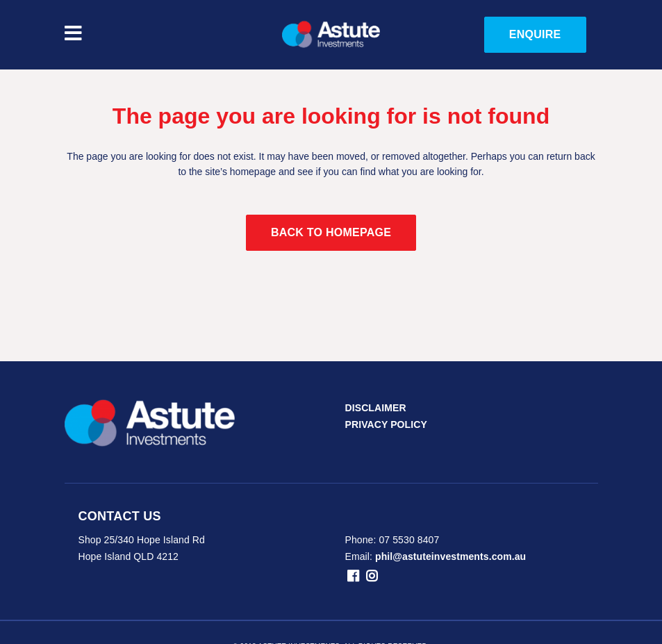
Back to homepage (331, 232)
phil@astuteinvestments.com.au (450, 556)
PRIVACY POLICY (386, 424)
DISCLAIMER (376, 408)
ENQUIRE (535, 34)
